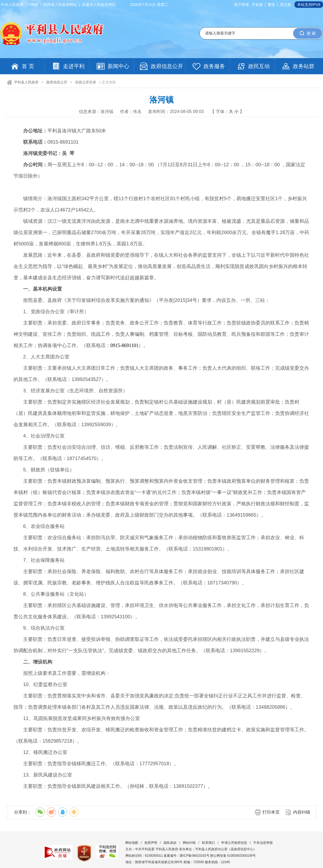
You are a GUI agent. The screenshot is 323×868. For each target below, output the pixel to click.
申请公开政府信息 (234, 843)
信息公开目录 (86, 82)
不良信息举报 (263, 843)
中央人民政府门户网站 (20, 5)
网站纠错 (189, 843)
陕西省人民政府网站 (60, 5)
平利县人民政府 (26, 82)
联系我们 (208, 843)
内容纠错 (302, 812)
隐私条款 (170, 843)
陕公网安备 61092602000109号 (233, 856)
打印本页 (271, 812)
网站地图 (132, 843)
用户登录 (241, 5)
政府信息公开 (57, 82)
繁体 (271, 5)
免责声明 (151, 843)
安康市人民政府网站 (99, 5)
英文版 (286, 5)
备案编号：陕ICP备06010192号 (186, 856)
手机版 (257, 5)
